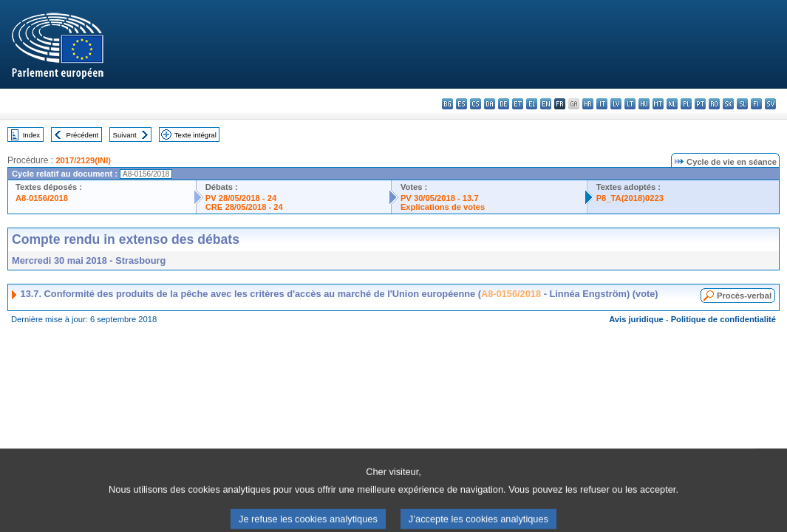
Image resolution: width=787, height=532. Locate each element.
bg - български (447, 104)
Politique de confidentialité (723, 319)
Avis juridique (636, 319)
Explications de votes (443, 207)
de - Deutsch (504, 104)
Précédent (83, 135)
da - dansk (490, 104)
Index (31, 135)
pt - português (700, 104)
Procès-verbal (744, 296)
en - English (546, 104)
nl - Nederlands (672, 104)
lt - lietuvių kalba (630, 104)
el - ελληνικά (532, 104)
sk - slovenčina (728, 104)
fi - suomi (756, 104)
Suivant (125, 135)
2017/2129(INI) (83, 160)
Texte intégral (195, 135)
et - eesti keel (518, 104)
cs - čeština (476, 104)
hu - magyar (644, 104)
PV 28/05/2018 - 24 (241, 198)
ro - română (714, 104)
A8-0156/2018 (42, 198)
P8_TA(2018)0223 (630, 198)
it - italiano (602, 104)
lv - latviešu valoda (616, 104)
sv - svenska (770, 104)
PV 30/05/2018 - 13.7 (440, 198)
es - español (461, 104)
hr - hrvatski (588, 104)
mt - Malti (658, 104)
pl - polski (686, 104)
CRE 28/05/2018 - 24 (244, 207)
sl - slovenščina (742, 104)
